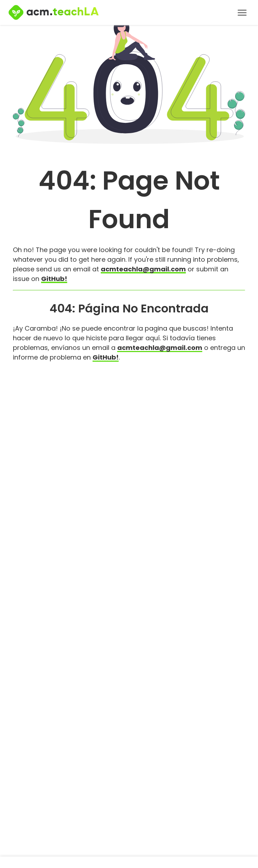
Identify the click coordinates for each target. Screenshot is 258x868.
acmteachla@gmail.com (143, 269)
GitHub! (54, 279)
